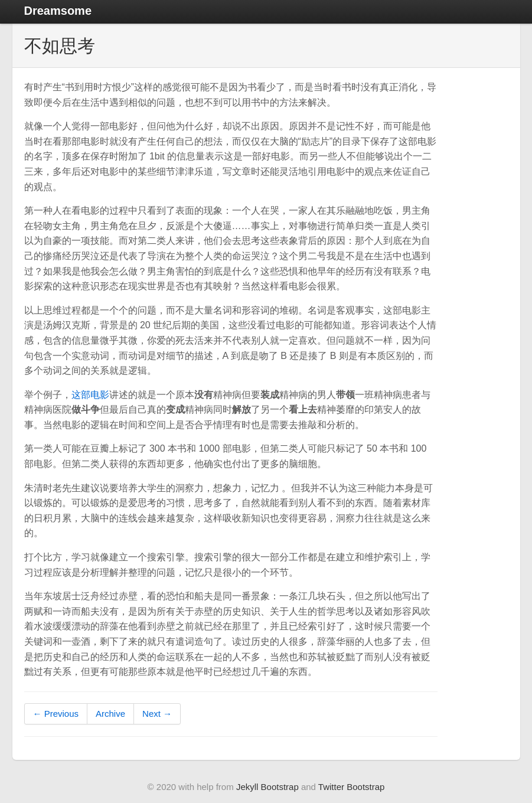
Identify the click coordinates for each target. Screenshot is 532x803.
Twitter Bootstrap (352, 787)
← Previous (56, 714)
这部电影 (90, 395)
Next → (157, 714)
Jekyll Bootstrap (267, 787)
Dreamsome (58, 11)
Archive (110, 714)
